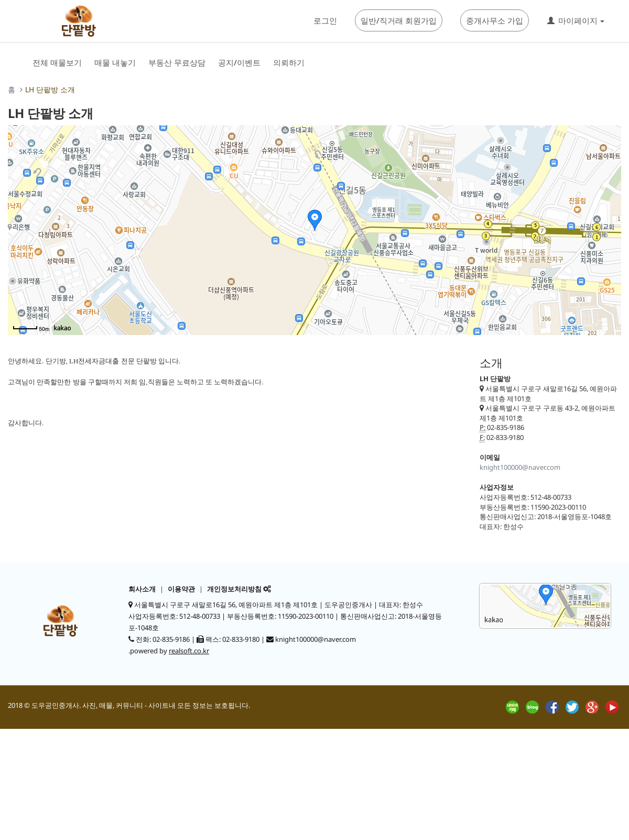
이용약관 (181, 589)
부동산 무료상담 (177, 62)
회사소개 (142, 589)
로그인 (325, 20)
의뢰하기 (289, 62)
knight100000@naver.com (520, 467)
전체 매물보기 (57, 62)
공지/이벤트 (239, 62)
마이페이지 (576, 20)
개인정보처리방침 (234, 589)
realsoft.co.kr (189, 651)
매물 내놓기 (115, 62)
